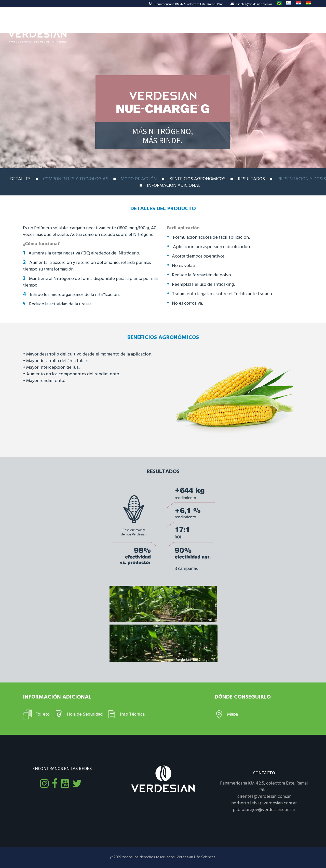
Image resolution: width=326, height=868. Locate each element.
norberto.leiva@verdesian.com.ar (264, 803)
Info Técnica (132, 714)
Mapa (233, 714)
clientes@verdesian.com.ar (251, 4)
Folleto (43, 714)
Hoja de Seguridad (85, 714)
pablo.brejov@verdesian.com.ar (264, 810)
